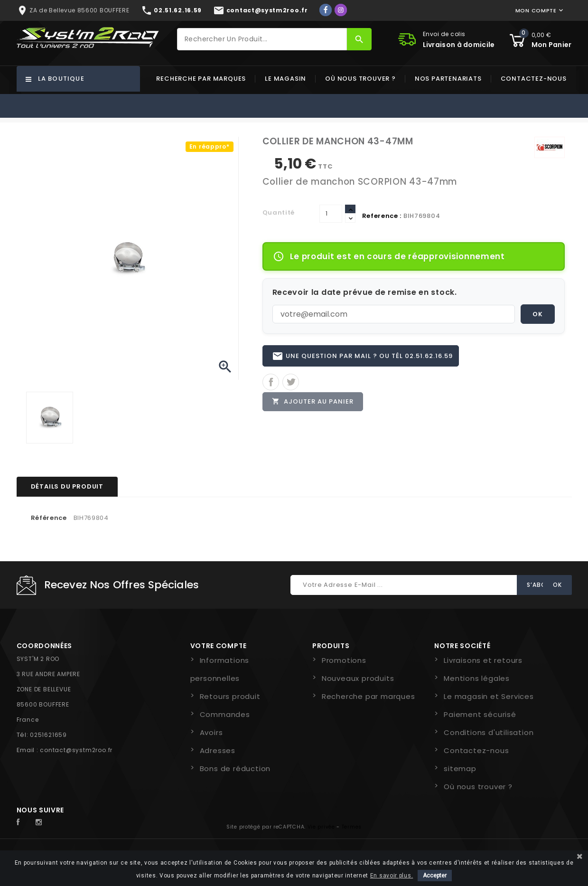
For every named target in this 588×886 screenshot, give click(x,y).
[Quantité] (331, 214)
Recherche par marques (201, 79)
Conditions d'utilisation (489, 732)
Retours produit (230, 696)
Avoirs (211, 732)
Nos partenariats (448, 79)
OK (538, 314)
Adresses (218, 750)
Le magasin (285, 79)
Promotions (344, 660)
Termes (352, 827)
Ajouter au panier (313, 402)
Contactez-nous (534, 79)
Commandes (225, 714)
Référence (49, 518)
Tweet (291, 382)
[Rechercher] (262, 39)
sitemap (460, 768)
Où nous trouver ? (360, 79)
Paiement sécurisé (480, 714)
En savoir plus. (392, 876)
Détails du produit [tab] (67, 486)
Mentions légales (477, 678)
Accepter (435, 876)
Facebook (23, 822)
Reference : (382, 216)
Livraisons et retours (483, 660)
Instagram (41, 822)
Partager (271, 382)
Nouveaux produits (358, 678)
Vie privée (321, 827)
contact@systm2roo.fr (76, 750)
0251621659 (48, 735)
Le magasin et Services (489, 696)
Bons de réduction (235, 768)
